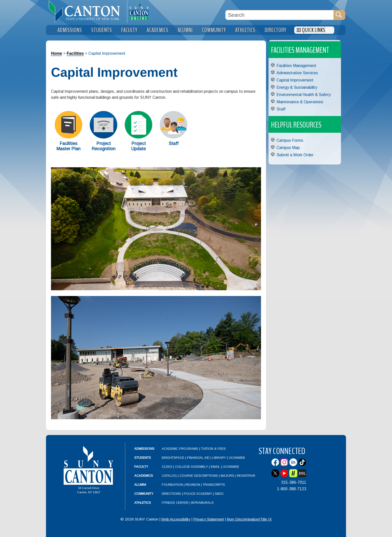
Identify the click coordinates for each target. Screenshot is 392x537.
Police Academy (198, 494)
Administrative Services (297, 73)
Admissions (144, 449)
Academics (144, 476)
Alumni (140, 485)
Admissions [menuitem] (70, 30)
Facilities (75, 53)
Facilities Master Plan (68, 146)
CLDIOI (167, 467)
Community (144, 494)
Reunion (193, 485)
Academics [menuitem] (158, 30)
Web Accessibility (176, 519)
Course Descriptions (199, 476)
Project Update (138, 146)
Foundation (172, 485)
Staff (174, 143)
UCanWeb (237, 458)
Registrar (246, 476)
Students (143, 458)
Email (215, 467)
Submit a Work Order (295, 155)
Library (219, 458)
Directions (171, 494)
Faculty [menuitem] (129, 30)
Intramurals (202, 503)
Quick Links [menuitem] (314, 30)
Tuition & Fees (213, 449)
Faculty (141, 467)
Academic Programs (180, 449)
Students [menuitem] (102, 30)
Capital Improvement (295, 80)
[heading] (86, 11)
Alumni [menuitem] (185, 30)
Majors (227, 476)
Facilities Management (296, 66)
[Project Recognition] (103, 137)
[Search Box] (279, 15)
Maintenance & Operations (300, 102)
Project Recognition (104, 146)
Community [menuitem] (214, 30)
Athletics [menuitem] (245, 30)
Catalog (169, 476)
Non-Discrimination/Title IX (249, 519)
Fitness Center (175, 503)
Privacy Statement (208, 519)
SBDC (219, 494)
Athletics (143, 503)
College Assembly (191, 467)
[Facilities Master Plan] (68, 137)
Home (56, 53)
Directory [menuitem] (276, 30)
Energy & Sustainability (297, 87)
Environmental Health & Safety (304, 95)
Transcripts (214, 485)
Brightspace (173, 458)
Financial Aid (198, 458)
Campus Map (288, 148)
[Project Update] (138, 137)
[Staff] (173, 137)
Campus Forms (290, 140)
